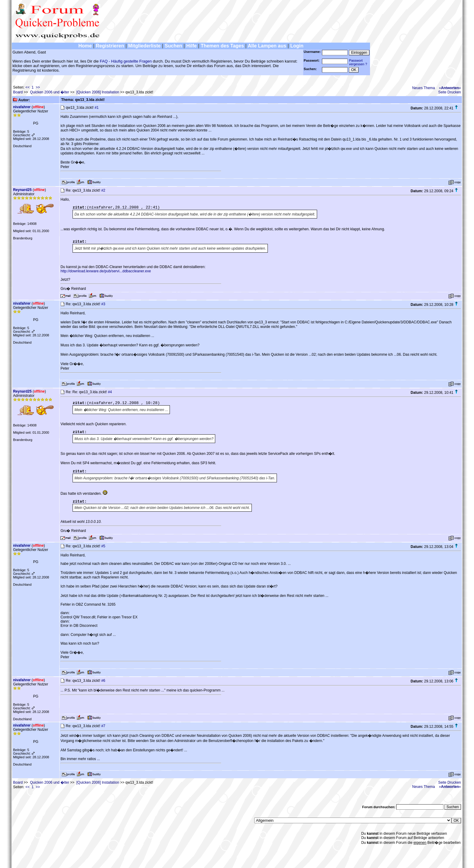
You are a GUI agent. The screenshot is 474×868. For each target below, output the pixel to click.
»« (450, 88)
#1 (97, 108)
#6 (103, 681)
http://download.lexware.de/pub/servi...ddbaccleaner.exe (106, 271)
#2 (103, 190)
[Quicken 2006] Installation (98, 92)
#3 (103, 304)
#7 (103, 726)
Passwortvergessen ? (358, 62)
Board (18, 92)
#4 (110, 392)
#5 (103, 546)
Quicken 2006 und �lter (49, 92)
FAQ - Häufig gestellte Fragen (126, 61)
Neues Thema (424, 88)
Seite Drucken (449, 92)
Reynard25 (22, 190)
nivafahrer (22, 107)
